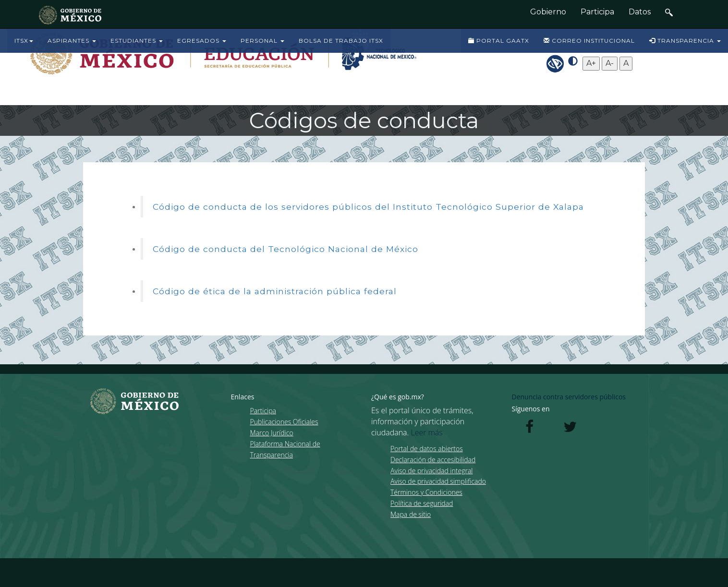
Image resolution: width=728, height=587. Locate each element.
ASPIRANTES (72, 41)
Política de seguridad (422, 503)
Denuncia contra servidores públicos (569, 397)
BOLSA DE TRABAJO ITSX (341, 41)
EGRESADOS (202, 41)
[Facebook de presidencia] (530, 429)
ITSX (24, 41)
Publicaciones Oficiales (284, 422)
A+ (591, 63)
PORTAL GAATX (499, 41)
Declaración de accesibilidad (433, 460)
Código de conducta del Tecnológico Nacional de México (285, 249)
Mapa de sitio (411, 514)
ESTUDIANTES (137, 41)
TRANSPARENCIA (685, 41)
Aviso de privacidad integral (431, 471)
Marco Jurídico (272, 433)
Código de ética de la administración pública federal (275, 291)
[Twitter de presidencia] (570, 429)
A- (610, 63)
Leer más (427, 432)
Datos (640, 12)
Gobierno (548, 12)
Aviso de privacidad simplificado (438, 481)
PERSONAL (262, 41)
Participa (597, 12)
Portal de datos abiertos (427, 449)
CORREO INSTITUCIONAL (589, 41)
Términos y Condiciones (426, 492)
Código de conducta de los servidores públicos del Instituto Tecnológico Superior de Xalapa (368, 207)
